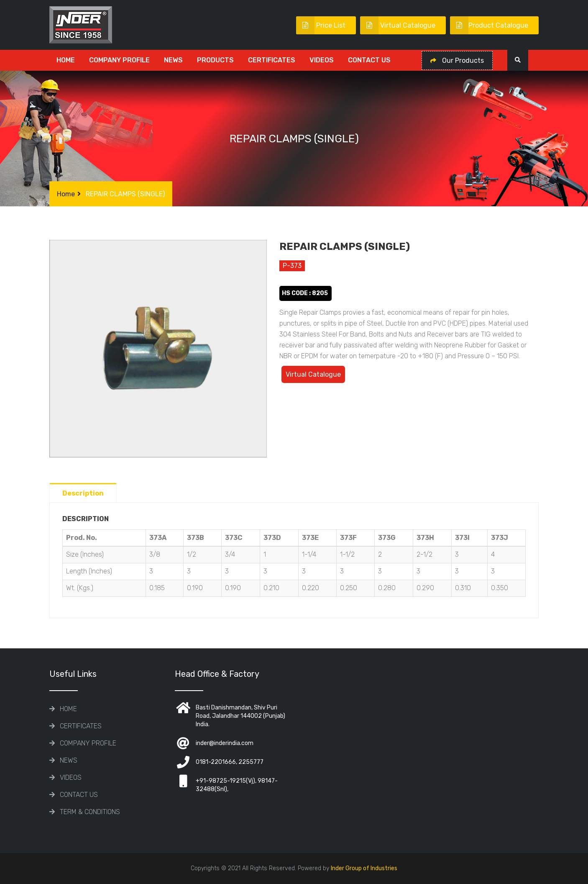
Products (215, 60)
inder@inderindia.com (225, 743)
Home (66, 60)
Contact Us (369, 60)
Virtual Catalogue (398, 25)
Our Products (457, 60)
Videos (322, 60)
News (173, 60)
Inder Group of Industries (364, 868)
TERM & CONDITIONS (90, 812)
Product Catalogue (489, 25)
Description (83, 493)
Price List (321, 25)
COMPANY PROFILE (119, 60)
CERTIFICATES (272, 60)
